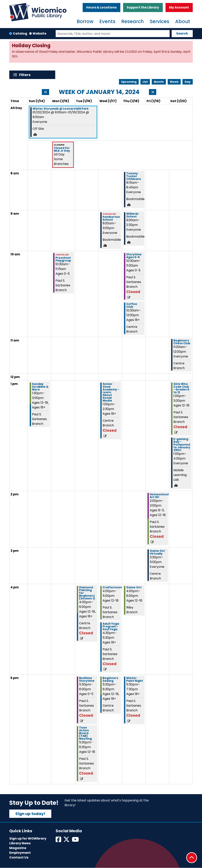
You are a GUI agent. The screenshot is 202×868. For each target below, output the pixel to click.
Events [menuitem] (107, 21)
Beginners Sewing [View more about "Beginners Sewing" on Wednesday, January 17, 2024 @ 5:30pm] (110, 679)
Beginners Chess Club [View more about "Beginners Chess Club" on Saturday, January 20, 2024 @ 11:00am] (182, 342)
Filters (26, 75)
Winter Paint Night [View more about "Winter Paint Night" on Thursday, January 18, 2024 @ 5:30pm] (135, 679)
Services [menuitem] (159, 21)
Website (39, 33)
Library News (20, 843)
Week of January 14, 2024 (99, 92)
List (145, 82)
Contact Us (19, 857)
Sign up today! (30, 814)
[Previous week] (45, 92)
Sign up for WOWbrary (28, 838)
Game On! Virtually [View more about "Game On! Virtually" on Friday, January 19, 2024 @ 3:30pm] (157, 552)
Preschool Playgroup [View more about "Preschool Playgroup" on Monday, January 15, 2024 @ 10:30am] (63, 259)
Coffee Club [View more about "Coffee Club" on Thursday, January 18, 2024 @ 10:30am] (132, 305)
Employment (20, 853)
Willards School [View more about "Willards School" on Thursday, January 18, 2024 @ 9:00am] (132, 215)
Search (182, 33)
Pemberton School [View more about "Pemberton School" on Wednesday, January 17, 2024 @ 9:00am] (111, 218)
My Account (179, 7)
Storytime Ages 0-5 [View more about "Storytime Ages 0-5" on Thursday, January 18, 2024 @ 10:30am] (134, 256)
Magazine (18, 848)
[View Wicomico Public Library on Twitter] (67, 841)
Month (159, 82)
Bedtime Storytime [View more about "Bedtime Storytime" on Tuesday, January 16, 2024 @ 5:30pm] (87, 679)
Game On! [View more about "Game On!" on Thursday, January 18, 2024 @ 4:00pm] (134, 587)
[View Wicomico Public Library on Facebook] (59, 841)
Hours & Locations (101, 7)
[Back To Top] (192, 858)
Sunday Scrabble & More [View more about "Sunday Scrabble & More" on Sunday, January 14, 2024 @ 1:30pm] (40, 387)
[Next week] (153, 92)
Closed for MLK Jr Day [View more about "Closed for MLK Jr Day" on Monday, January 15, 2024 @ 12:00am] (62, 149)
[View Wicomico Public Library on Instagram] (76, 841)
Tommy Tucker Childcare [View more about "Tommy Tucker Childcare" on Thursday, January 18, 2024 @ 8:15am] (134, 176)
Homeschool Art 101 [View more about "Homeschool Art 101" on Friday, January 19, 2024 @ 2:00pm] (159, 496)
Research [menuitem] (133, 21)
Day (188, 82)
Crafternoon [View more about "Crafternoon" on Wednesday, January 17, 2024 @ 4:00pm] (112, 587)
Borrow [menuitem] (85, 21)
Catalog (20, 33)
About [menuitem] (183, 21)
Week (174, 82)
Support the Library (143, 7)
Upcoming (129, 82)
